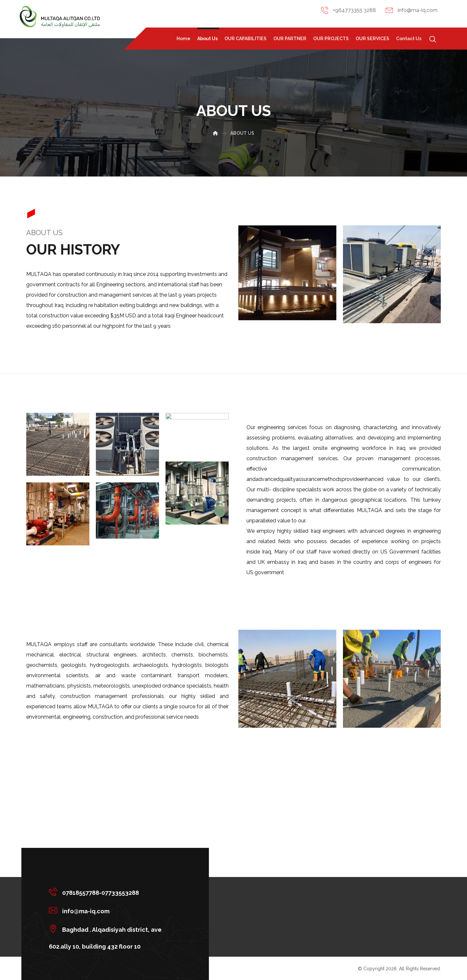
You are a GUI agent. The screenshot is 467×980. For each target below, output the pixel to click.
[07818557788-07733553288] (113, 892)
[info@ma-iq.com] (113, 910)
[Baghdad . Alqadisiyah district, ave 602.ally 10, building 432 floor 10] (113, 929)
